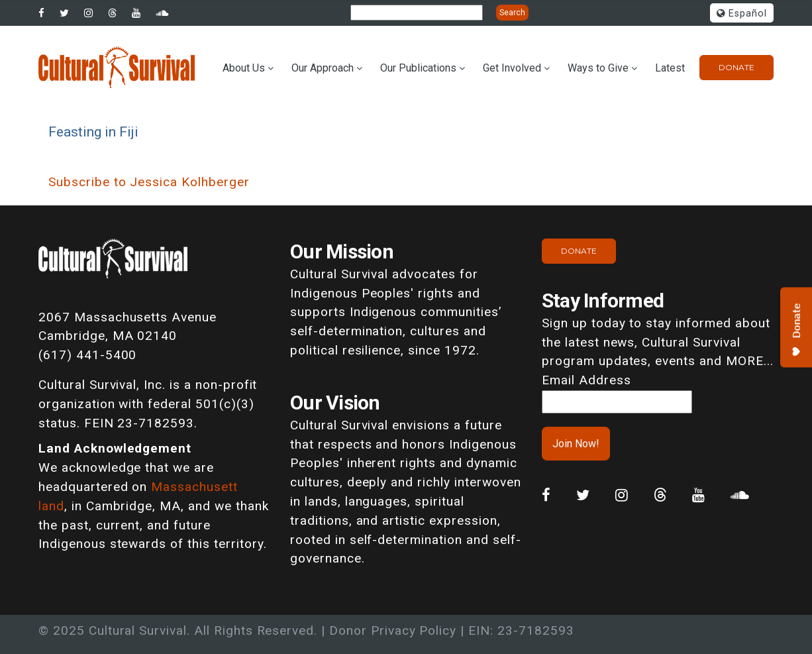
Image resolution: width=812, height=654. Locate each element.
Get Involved (512, 68)
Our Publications (418, 68)
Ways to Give (598, 68)
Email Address (586, 380)
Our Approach (323, 68)
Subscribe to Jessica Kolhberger (149, 182)
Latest (670, 68)
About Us (244, 68)
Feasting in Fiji (93, 132)
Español (742, 14)
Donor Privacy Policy (393, 630)
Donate (736, 67)
